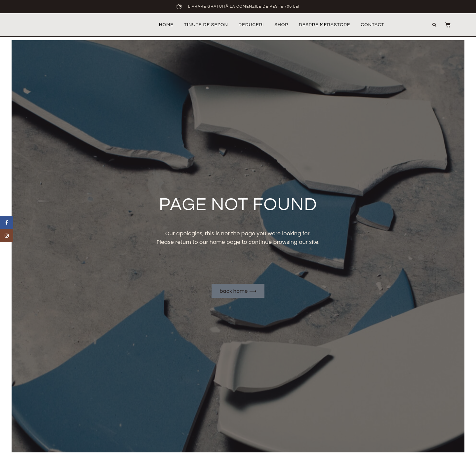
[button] (440, 25)
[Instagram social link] (7, 236)
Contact (373, 25)
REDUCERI (251, 25)
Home (166, 25)
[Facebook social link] (7, 222)
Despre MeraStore (325, 25)
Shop (281, 25)
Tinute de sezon (206, 25)
